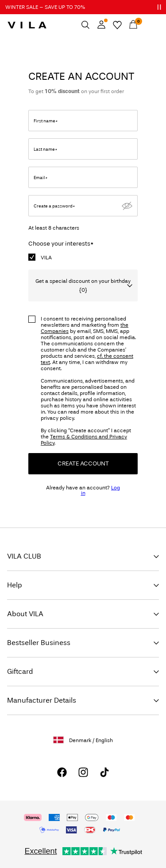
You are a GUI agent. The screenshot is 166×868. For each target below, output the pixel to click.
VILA (46, 258)
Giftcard (20, 671)
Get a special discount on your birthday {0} (83, 285)
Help (15, 585)
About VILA (25, 614)
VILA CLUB (24, 556)
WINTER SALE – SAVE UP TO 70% (45, 7)
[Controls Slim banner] (159, 7)
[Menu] (149, 25)
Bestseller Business (39, 643)
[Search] (85, 25)
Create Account (83, 463)
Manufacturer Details (42, 700)
